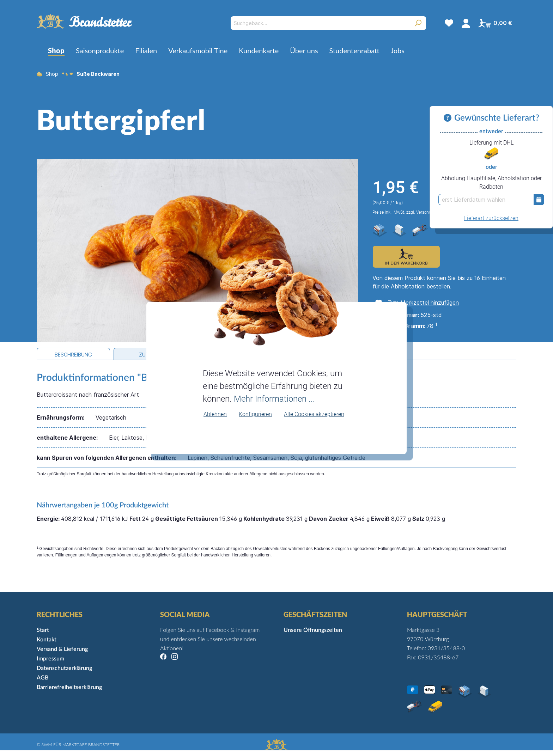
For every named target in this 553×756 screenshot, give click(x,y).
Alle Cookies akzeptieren (314, 414)
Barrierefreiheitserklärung (69, 687)
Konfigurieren (255, 414)
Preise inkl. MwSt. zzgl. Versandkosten (408, 212)
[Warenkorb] (495, 23)
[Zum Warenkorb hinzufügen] (406, 257)
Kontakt (47, 640)
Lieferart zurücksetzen (491, 218)
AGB (42, 678)
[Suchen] (418, 23)
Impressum (50, 659)
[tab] (73, 354)
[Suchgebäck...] (320, 23)
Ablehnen (215, 414)
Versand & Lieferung (62, 649)
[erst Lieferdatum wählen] (486, 200)
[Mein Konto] (466, 23)
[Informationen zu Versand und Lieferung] (449, 118)
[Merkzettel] (449, 23)
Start (43, 630)
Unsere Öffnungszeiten (313, 630)
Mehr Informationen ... (274, 398)
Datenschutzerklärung (64, 668)
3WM (47, 745)
